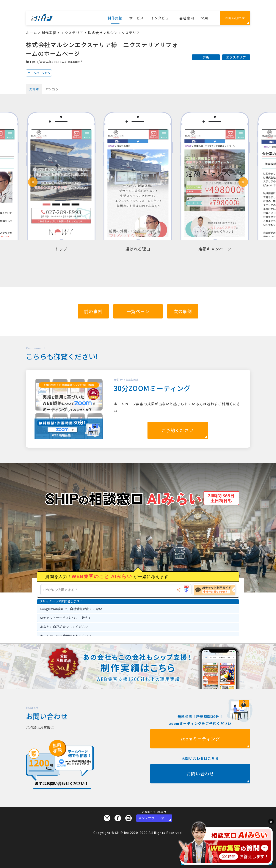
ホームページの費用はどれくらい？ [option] (66, 636)
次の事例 (183, 311)
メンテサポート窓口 (153, 818)
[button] (33, 182)
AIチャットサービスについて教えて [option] (66, 618)
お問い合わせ (235, 18)
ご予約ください (178, 430)
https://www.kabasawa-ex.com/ (54, 61)
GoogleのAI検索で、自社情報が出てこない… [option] (73, 609)
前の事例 (93, 311)
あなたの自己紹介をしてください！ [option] (66, 627)
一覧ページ (138, 311)
